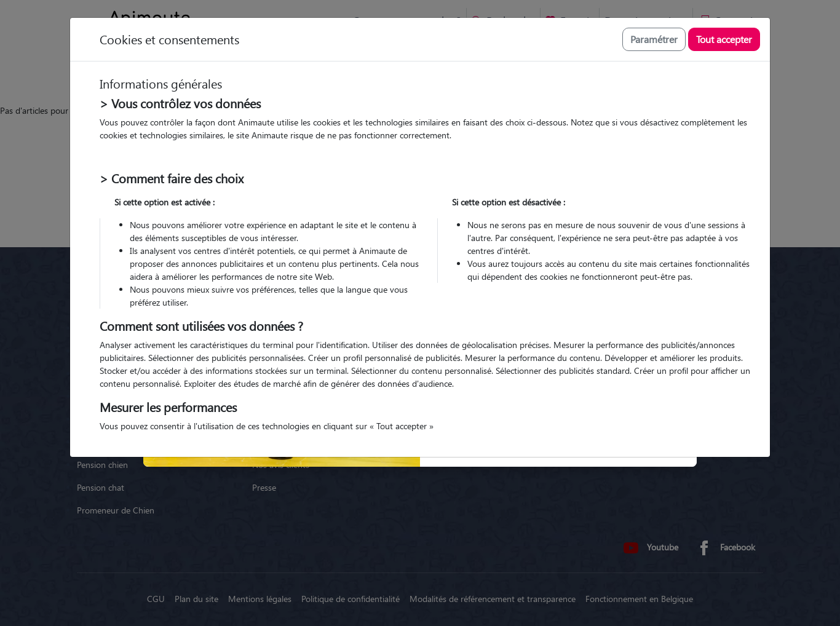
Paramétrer (654, 39)
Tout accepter (724, 39)
